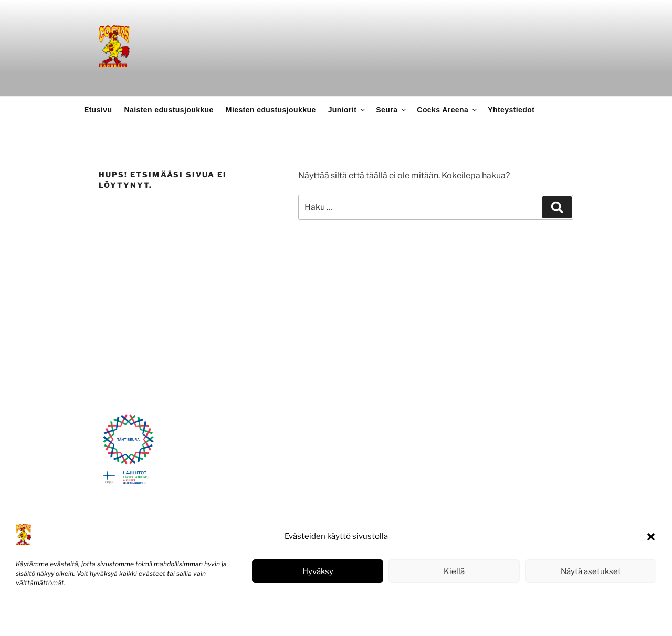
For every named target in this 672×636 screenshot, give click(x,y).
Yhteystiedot (511, 110)
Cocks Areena (448, 110)
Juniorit (348, 110)
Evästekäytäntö (39, 617)
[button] (651, 537)
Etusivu (98, 110)
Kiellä (454, 571)
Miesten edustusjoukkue (271, 110)
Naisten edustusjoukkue (169, 110)
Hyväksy (318, 571)
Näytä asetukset (591, 571)
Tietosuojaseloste (95, 617)
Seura (392, 110)
